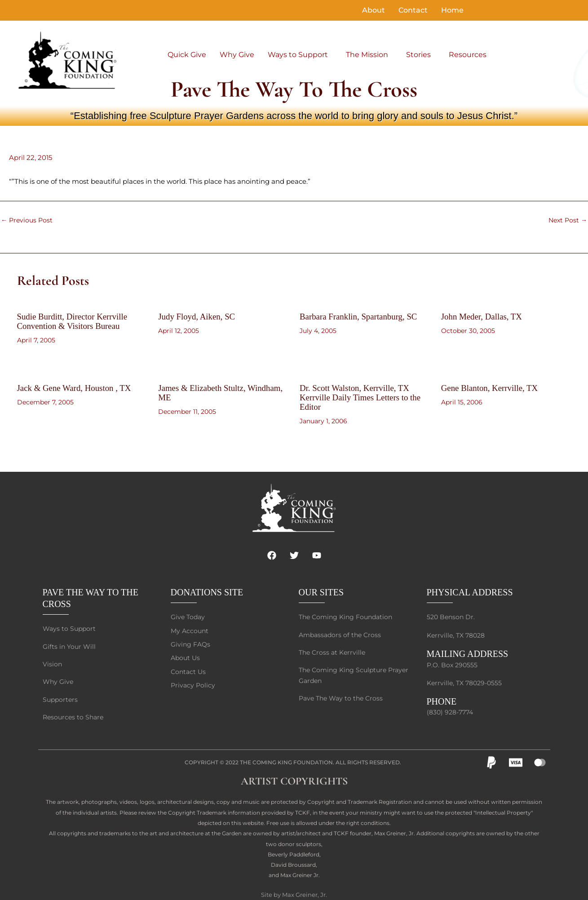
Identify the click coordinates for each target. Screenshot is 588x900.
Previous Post (28, 220)
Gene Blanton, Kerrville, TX (493, 387)
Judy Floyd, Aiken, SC (199, 316)
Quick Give (187, 55)
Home (452, 10)
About (374, 10)
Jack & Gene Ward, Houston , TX (78, 387)
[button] (300, 55)
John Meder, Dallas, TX (484, 316)
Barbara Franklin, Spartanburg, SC (362, 316)
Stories (418, 55)
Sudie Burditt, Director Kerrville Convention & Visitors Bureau (76, 321)
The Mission (367, 55)
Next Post (567, 220)
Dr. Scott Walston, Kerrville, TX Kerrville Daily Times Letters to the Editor (364, 396)
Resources (468, 55)
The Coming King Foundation (286, 756)
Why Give (237, 55)
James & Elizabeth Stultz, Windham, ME (205, 391)
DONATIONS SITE (207, 583)
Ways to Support (298, 55)
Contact (413, 10)
